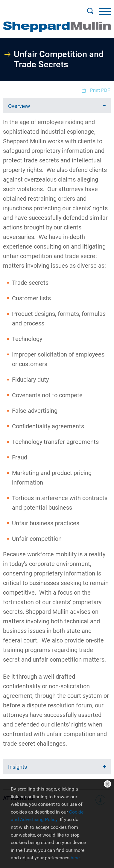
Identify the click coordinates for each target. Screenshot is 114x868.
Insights (18, 767)
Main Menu (38, 8)
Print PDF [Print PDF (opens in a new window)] (100, 90)
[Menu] (105, 11)
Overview (19, 106)
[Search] (90, 11)
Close (107, 784)
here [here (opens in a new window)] (75, 858)
